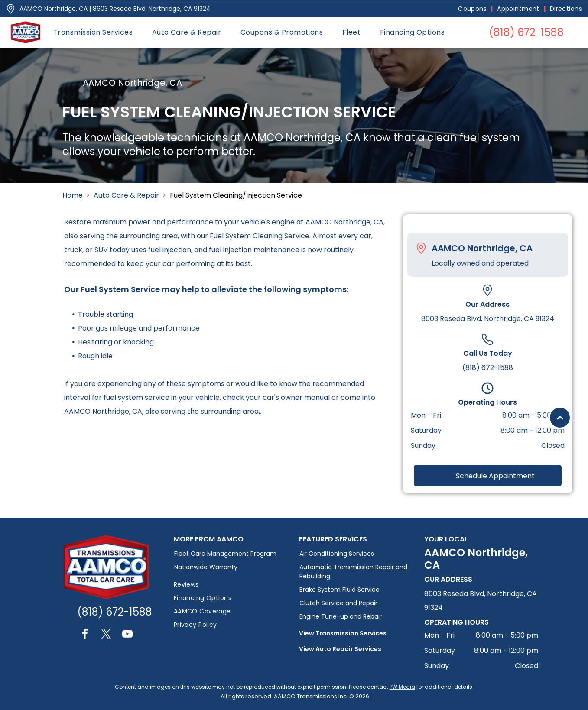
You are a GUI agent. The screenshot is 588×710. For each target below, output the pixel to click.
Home (73, 195)
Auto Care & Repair (126, 195)
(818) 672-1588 (488, 368)
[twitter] (106, 635)
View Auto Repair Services (340, 649)
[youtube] (127, 635)
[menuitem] (473, 9)
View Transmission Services (343, 633)
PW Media (402, 687)
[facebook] (85, 635)
